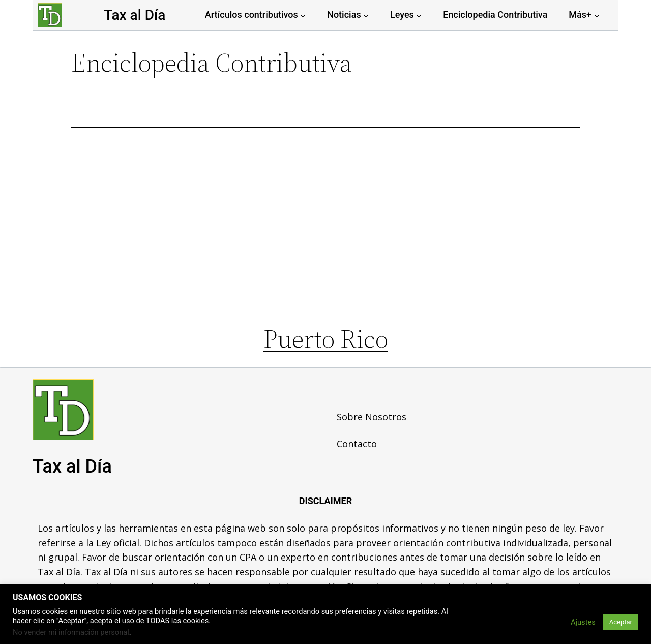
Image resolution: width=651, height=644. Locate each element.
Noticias (344, 14)
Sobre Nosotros (372, 417)
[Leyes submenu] (419, 15)
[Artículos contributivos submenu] (303, 15)
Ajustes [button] (583, 622)
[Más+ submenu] (597, 15)
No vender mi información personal (71, 632)
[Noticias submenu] (366, 15)
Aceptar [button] (621, 622)
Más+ (580, 14)
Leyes (402, 14)
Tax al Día (135, 15)
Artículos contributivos (251, 14)
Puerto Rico (326, 339)
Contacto (357, 444)
